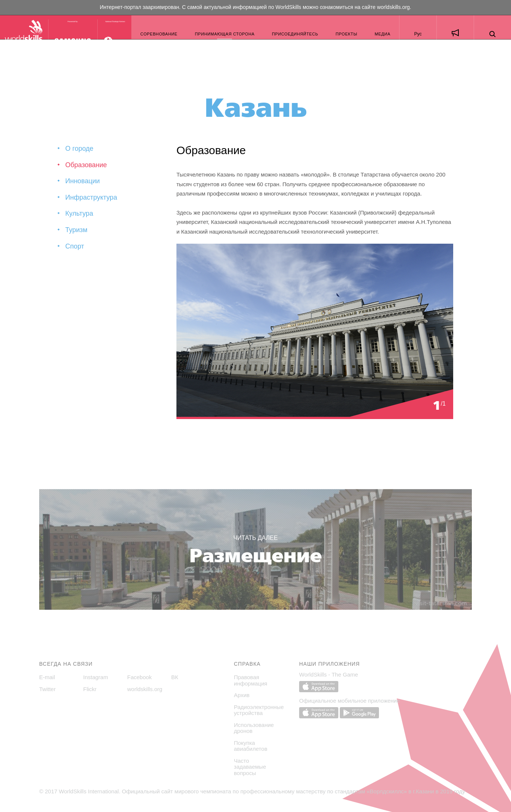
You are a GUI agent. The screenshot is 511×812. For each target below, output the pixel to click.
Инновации (83, 181)
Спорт (75, 246)
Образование (86, 165)
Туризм (76, 230)
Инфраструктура (91, 197)
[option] (315, 331)
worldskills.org (394, 7)
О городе (79, 149)
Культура (79, 213)
